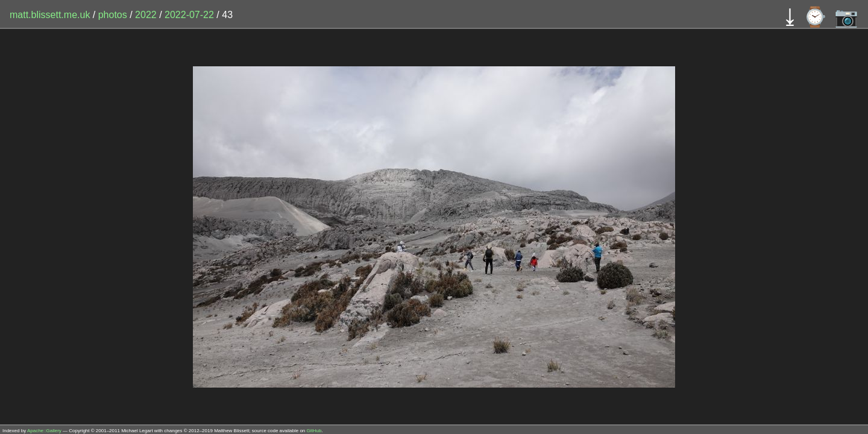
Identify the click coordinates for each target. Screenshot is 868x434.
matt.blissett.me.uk (50, 15)
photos (113, 15)
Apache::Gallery (44, 431)
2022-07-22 (189, 15)
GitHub (314, 431)
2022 (146, 15)
